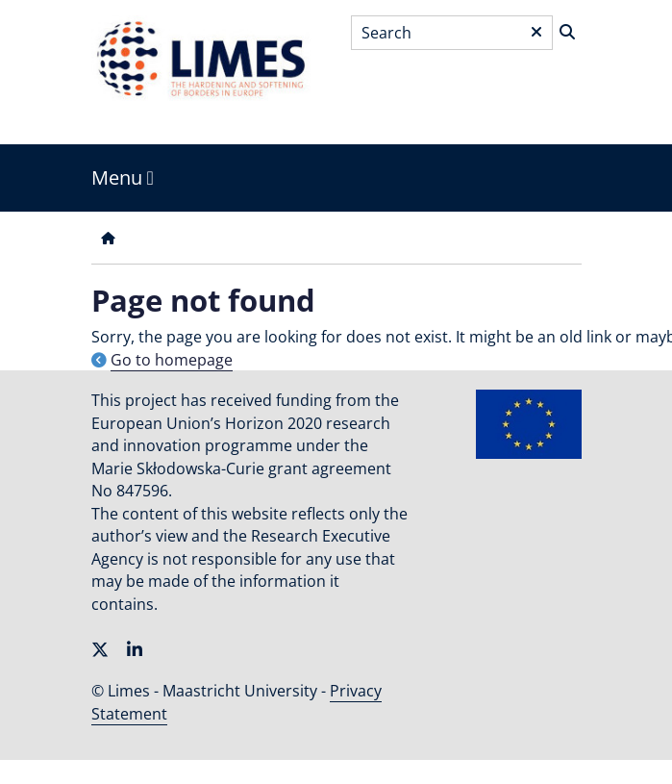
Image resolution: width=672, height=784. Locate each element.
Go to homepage (172, 360)
